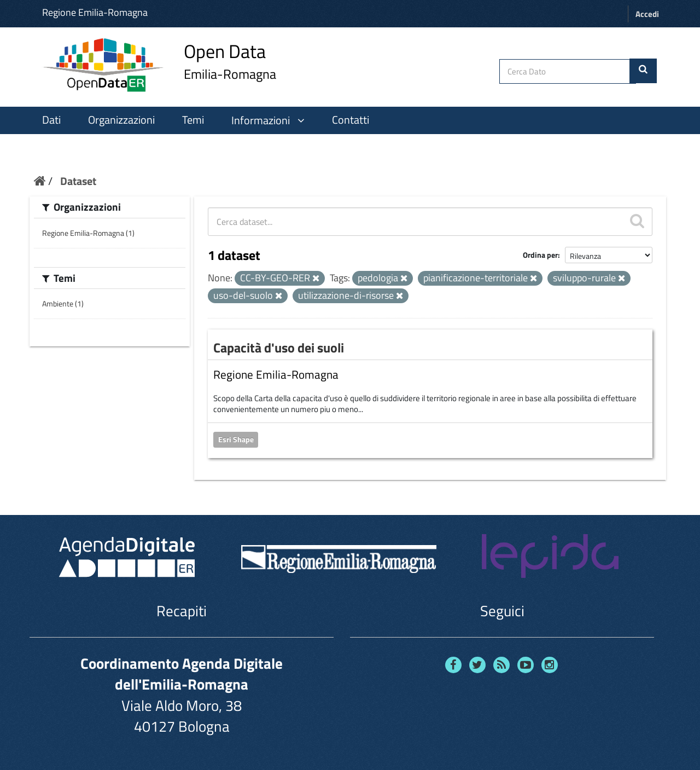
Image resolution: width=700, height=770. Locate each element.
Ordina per (540, 255)
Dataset (78, 181)
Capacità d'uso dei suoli (279, 348)
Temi (193, 120)
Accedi (647, 14)
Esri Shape (236, 439)
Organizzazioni (121, 120)
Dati (51, 120)
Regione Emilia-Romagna (95, 12)
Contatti (351, 120)
